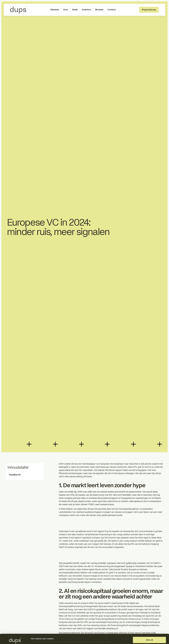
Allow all (149, 630)
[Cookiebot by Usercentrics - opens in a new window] (15, 639)
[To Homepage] (19, 10)
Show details (36, 637)
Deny (149, 638)
